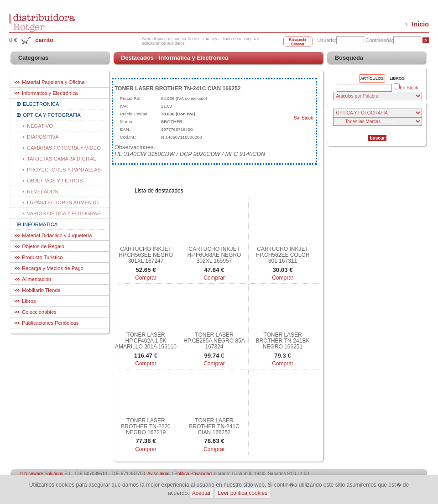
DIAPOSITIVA (43, 137)
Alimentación (36, 279)
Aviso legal (158, 474)
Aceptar (201, 493)
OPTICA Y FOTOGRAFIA (52, 115)
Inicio (420, 24)
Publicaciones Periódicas (50, 323)
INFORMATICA (40, 224)
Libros (29, 301)
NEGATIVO (40, 126)
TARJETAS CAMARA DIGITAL (62, 159)
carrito (44, 40)
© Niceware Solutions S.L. (46, 474)
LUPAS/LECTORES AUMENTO (63, 203)
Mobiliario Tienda (41, 290)
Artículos (372, 78)
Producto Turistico (42, 257)
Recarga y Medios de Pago (53, 268)
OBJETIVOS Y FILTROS (55, 181)
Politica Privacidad (193, 474)
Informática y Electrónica (50, 93)
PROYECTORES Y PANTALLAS (64, 170)
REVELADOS (42, 192)
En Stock (406, 87)
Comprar (146, 278)
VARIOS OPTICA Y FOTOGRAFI (64, 213)
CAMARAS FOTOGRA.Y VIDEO (64, 148)
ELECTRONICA (41, 104)
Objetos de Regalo (43, 246)
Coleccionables (39, 312)
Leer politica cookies (242, 493)
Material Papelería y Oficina (53, 82)
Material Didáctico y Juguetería (57, 235)
